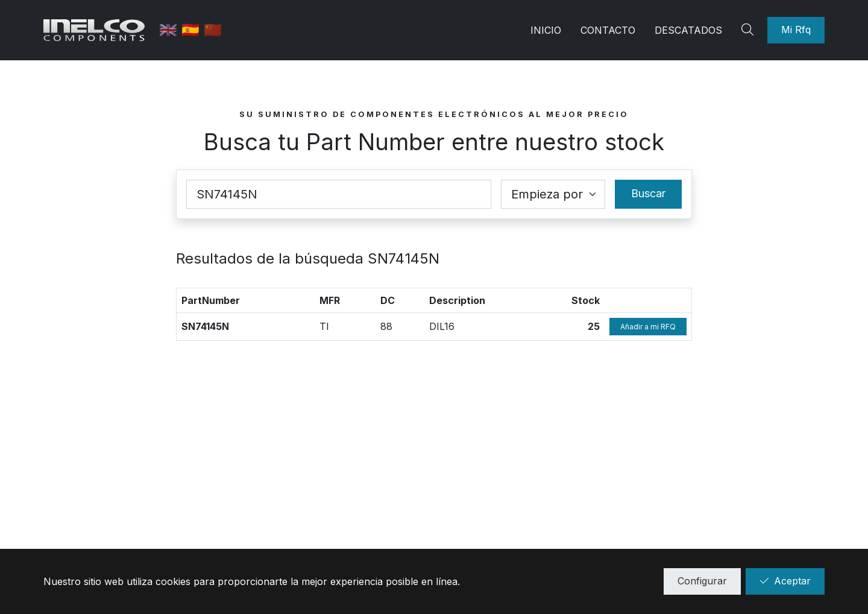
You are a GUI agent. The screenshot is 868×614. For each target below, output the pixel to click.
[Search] (749, 30)
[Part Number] (339, 194)
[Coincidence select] (553, 194)
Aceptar (785, 581)
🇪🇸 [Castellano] (194, 30)
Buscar (648, 193)
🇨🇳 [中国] (214, 30)
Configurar (702, 581)
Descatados (688, 30)
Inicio (546, 30)
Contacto (608, 30)
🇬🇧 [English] (171, 30)
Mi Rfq (796, 30)
